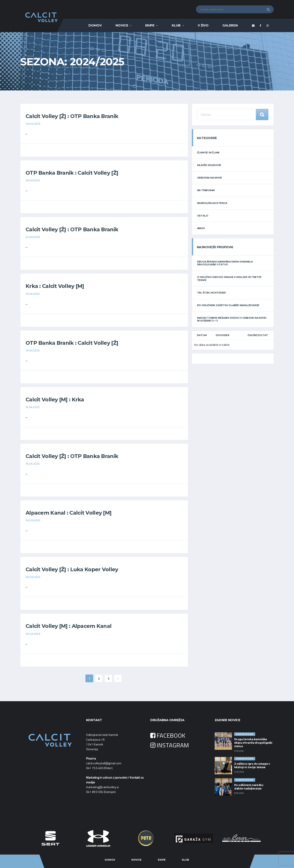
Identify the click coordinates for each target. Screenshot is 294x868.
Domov (95, 25)
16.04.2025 (33, 407)
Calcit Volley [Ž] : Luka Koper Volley (72, 569)
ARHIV (201, 228)
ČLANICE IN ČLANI (208, 153)
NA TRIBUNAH (206, 190)
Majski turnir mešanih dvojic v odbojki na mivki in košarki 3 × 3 (232, 319)
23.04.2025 (33, 237)
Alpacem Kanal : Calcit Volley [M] (69, 513)
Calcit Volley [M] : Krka (55, 400)
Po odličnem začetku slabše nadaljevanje (228, 305)
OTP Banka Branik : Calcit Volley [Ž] (72, 173)
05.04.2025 (33, 634)
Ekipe (150, 25)
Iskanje (262, 115)
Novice (122, 25)
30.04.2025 (33, 124)
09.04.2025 (33, 521)
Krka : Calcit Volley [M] (55, 286)
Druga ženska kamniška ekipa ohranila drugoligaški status (225, 263)
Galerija (230, 25)
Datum (202, 335)
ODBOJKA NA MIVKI (209, 178)
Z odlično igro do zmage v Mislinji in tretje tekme (229, 278)
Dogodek (223, 335)
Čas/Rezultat (258, 335)
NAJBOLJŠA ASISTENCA (212, 203)
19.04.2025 (33, 294)
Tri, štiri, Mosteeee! (212, 293)
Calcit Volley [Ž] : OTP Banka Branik (72, 116)
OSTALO (203, 216)
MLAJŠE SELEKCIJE (209, 165)
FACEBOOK (168, 735)
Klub (176, 25)
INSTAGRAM (170, 745)
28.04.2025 (33, 181)
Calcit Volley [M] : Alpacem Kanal (69, 626)
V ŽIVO (203, 25)
